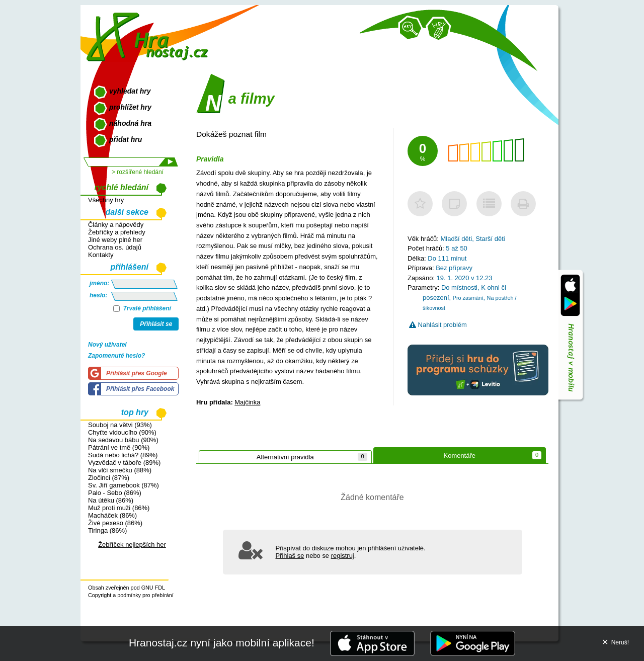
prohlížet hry (130, 107)
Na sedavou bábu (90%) (123, 440)
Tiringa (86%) (107, 530)
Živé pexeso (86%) (115, 523)
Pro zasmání (468, 298)
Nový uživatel (107, 345)
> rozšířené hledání (138, 172)
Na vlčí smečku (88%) (120, 470)
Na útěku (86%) (111, 500)
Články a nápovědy (116, 225)
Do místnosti (459, 287)
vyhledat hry (130, 91)
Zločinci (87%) (109, 478)
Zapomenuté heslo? (116, 356)
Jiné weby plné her (115, 240)
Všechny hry (106, 200)
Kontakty (101, 255)
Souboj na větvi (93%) (120, 425)
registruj (343, 556)
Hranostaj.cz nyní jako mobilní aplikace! (222, 643)
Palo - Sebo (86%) (115, 493)
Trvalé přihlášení (142, 308)
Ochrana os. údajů (115, 247)
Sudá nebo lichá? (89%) (123, 455)
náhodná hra (130, 123)
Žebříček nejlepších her (132, 545)
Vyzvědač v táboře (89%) (124, 463)
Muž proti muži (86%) (119, 508)
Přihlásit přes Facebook (140, 389)
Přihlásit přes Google (137, 373)
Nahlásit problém (438, 325)
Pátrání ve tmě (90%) (119, 447)
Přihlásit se (156, 324)
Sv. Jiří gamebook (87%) (124, 485)
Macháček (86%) (112, 515)
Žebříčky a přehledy (117, 232)
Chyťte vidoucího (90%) (122, 432)
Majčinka (247, 402)
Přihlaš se (290, 556)
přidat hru (126, 139)
